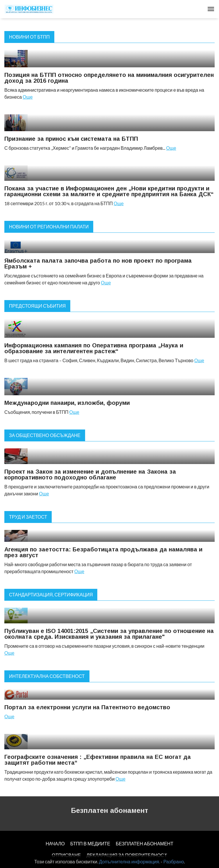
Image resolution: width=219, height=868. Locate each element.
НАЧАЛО (55, 843)
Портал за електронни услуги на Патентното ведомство (87, 707)
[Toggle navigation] (211, 9)
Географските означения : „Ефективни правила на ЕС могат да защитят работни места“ (98, 760)
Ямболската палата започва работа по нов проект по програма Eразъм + (98, 264)
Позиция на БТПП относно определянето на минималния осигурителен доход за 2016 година (109, 78)
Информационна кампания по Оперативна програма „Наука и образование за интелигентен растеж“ (94, 348)
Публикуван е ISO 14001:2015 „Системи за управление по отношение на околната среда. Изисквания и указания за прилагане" (109, 634)
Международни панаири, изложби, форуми (67, 403)
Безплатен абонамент (109, 810)
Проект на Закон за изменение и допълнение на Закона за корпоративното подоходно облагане (90, 474)
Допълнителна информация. (130, 861)
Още (28, 97)
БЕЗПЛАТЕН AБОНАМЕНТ (144, 843)
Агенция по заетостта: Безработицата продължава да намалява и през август (103, 552)
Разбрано (174, 861)
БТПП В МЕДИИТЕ (90, 843)
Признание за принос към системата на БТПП (71, 139)
